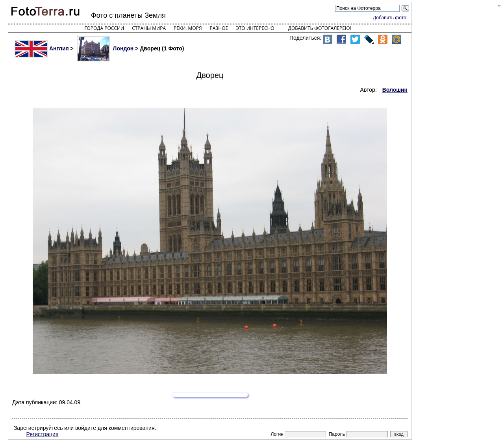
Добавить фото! (390, 18)
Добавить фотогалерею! (320, 28)
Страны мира (149, 28)
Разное (219, 28)
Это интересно (255, 28)
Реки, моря (188, 28)
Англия (42, 48)
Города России (104, 28)
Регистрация (43, 434)
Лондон (105, 48)
